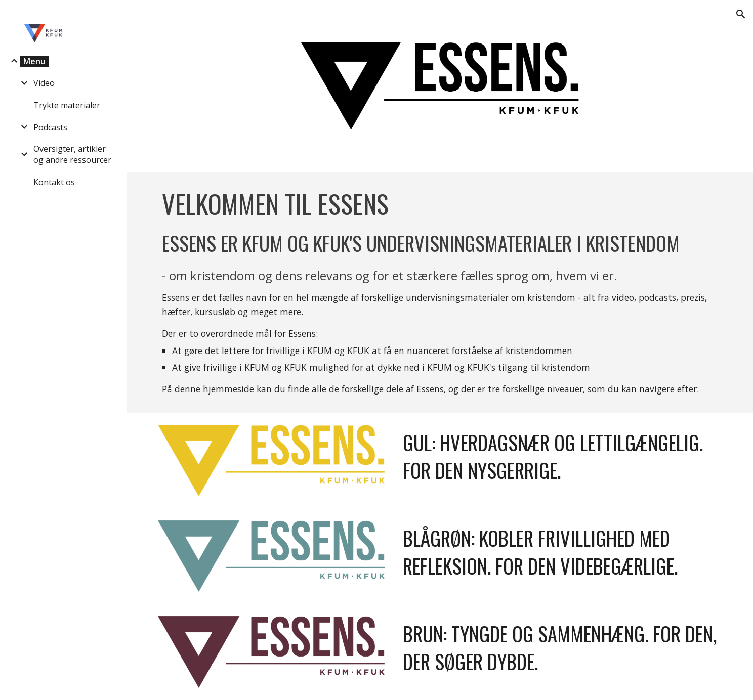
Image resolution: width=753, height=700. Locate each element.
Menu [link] (34, 61)
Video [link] (44, 83)
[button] (741, 14)
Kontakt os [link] (54, 182)
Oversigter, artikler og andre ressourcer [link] (72, 154)
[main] (440, 292)
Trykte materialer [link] (67, 105)
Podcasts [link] (50, 127)
